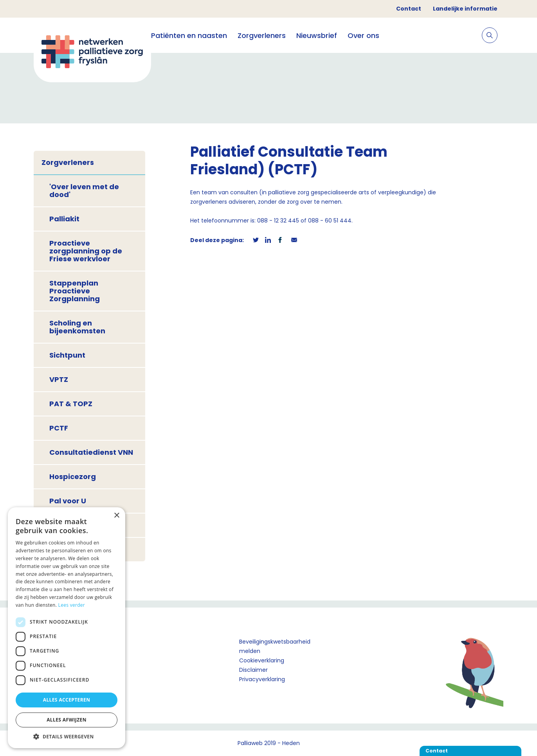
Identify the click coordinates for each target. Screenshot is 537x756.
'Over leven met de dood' (84, 191)
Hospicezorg (73, 477)
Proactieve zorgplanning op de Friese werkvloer (86, 251)
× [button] (116, 516)
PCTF (59, 428)
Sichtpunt (67, 355)
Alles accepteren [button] (67, 700)
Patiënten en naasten (189, 35)
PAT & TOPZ (71, 404)
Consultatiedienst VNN (91, 452)
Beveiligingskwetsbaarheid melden (275, 646)
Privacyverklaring (262, 679)
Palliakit (64, 219)
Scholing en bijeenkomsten (77, 327)
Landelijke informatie (465, 9)
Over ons (363, 35)
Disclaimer (253, 670)
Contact (409, 9)
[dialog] (67, 628)
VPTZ (59, 379)
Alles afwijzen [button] (67, 720)
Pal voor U (68, 501)
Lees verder (72, 605)
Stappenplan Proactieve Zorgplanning (75, 291)
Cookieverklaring (262, 660)
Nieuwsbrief (317, 35)
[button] (67, 736)
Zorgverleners (262, 35)
